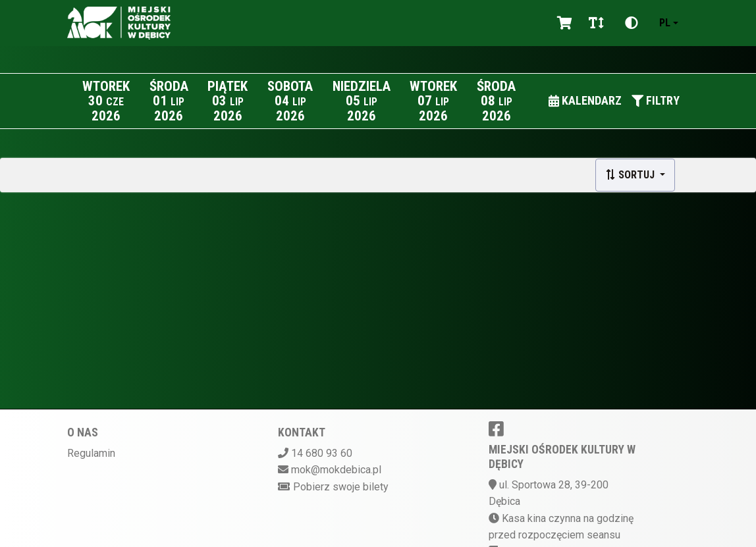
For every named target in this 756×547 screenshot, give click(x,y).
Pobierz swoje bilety (341, 487)
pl (665, 23)
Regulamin (91, 453)
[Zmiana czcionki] (596, 23)
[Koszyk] (562, 23)
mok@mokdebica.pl (336, 470)
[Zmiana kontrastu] (632, 23)
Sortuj (631, 175)
